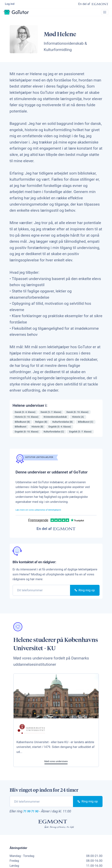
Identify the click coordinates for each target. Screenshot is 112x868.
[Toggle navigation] (103, 14)
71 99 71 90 (34, 815)
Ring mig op (85, 593)
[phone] (42, 593)
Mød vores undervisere (56, 764)
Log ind (10, 5)
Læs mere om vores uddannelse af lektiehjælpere (49, 513)
